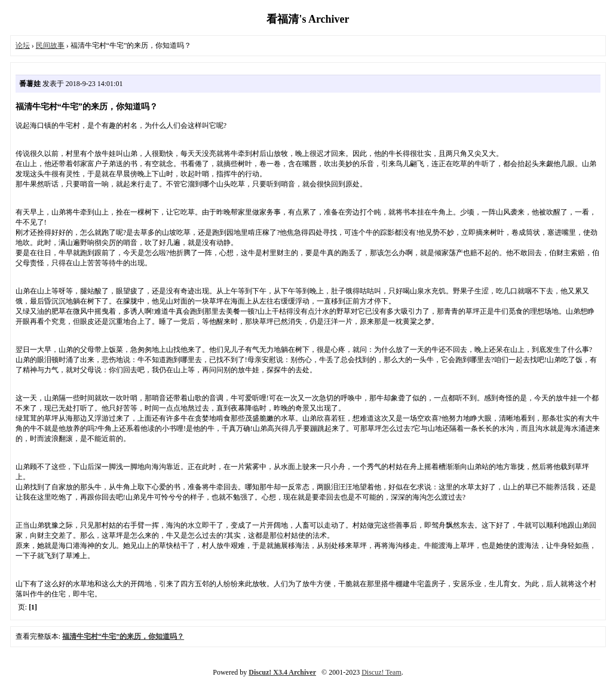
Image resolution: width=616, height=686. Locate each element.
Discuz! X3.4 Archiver (282, 672)
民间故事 (50, 45)
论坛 (23, 45)
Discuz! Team (381, 672)
